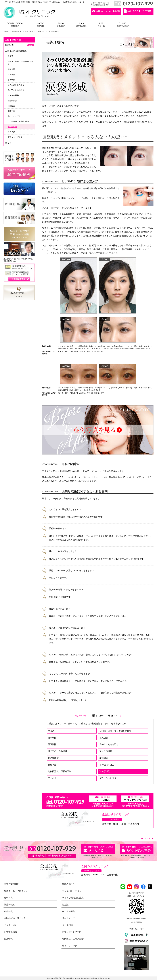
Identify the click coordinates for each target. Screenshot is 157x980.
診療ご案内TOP (12, 884)
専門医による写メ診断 (73, 939)
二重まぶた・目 (42, 32)
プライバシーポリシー (73, 891)
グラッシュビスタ (108, 778)
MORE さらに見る (91, 871)
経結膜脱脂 (53, 758)
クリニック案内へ (112, 819)
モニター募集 (69, 911)
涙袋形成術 (105, 771)
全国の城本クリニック (15, 918)
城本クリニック (70, 946)
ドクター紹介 (11, 925)
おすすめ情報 (81, 25)
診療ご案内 (17, 25)
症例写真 (40, 25)
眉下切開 (52, 744)
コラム (8, 143)
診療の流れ (61, 25)
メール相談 (67, 925)
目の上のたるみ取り (109, 744)
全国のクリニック (122, 25)
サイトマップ (69, 918)
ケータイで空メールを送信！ (136, 919)
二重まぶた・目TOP (105, 716)
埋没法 (51, 731)
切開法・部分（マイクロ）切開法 (115, 731)
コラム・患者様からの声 (114, 724)
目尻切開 (104, 738)
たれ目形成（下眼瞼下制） (61, 771)
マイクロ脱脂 (106, 751)
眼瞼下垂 (52, 765)
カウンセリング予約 (72, 932)
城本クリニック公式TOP (13, 32)
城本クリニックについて (16, 891)
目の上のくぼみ (107, 765)
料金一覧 (101, 25)
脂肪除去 (104, 758)
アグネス (52, 778)
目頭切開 (52, 738)
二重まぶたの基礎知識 (90, 724)
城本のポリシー (70, 884)
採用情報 (8, 939)
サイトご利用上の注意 (73, 898)
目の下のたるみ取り (57, 751)
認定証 (65, 905)
